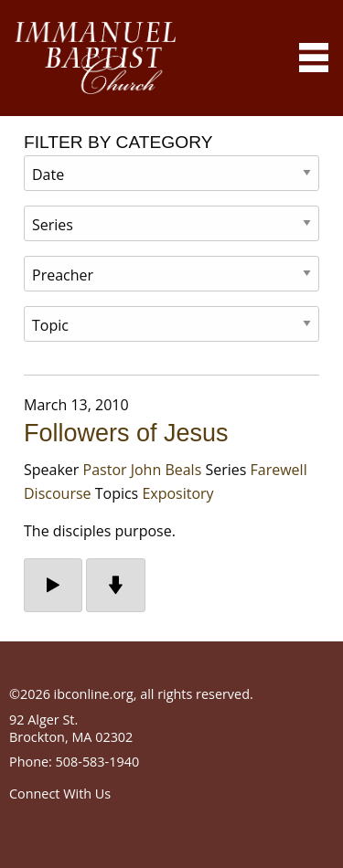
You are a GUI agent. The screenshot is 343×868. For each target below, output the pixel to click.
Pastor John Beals (143, 470)
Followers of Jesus (126, 433)
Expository (177, 493)
